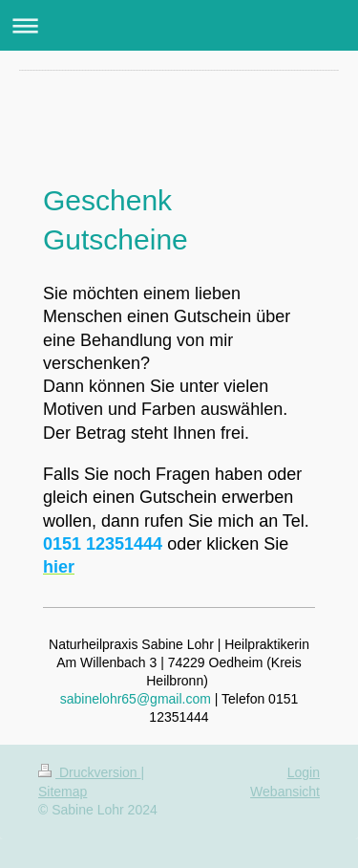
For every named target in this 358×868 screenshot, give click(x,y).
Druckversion (89, 772)
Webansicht (285, 792)
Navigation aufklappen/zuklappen (179, 25)
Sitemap (63, 792)
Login (304, 772)
